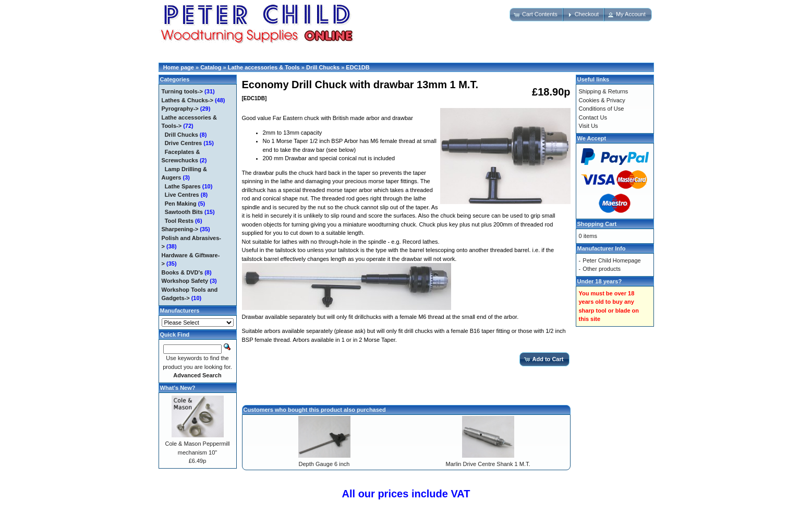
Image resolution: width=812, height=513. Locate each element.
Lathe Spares (183, 186)
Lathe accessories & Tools (264, 67)
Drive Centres (184, 143)
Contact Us (593, 117)
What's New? (178, 388)
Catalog (211, 67)
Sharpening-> (180, 229)
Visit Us (589, 126)
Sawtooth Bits (184, 212)
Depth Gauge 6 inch (324, 464)
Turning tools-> (183, 91)
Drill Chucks (323, 67)
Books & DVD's (183, 272)
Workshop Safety (185, 281)
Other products (602, 269)
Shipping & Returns (604, 91)
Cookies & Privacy (602, 100)
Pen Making (181, 204)
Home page (179, 67)
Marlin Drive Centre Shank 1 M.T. (488, 464)
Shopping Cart (597, 224)
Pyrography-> (180, 109)
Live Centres (182, 195)
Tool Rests (179, 221)
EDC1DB (357, 67)
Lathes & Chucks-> (187, 100)
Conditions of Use (602, 109)
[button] (537, 15)
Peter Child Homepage (611, 260)
